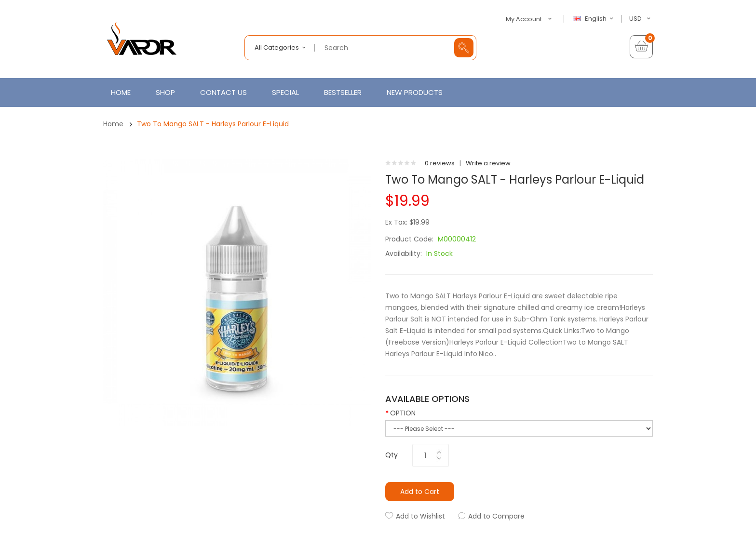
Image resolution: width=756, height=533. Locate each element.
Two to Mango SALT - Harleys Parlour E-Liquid (213, 124)
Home (113, 124)
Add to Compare (496, 516)
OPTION (403, 413)
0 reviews (440, 163)
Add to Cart (420, 492)
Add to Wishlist (420, 516)
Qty (391, 455)
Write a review (488, 163)
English (594, 19)
